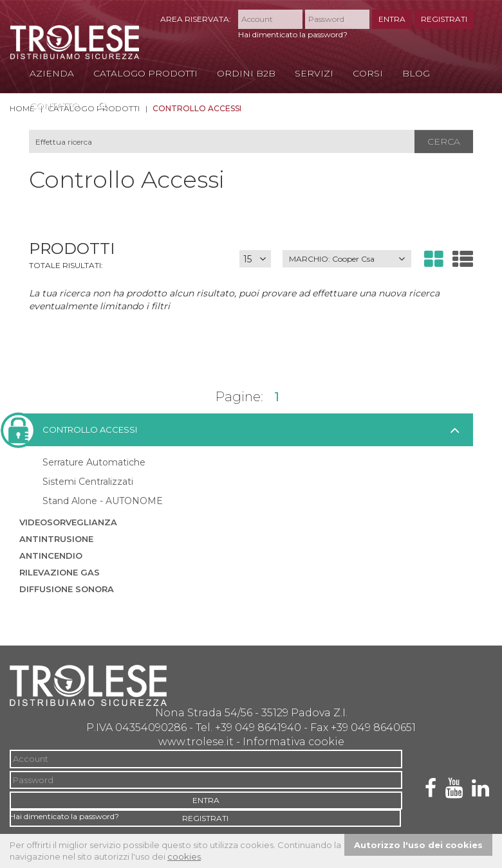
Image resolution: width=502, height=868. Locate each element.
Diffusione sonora (67, 589)
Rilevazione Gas (60, 572)
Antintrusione (56, 539)
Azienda (52, 73)
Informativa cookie (293, 742)
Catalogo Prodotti (145, 73)
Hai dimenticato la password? (293, 34)
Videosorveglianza (68, 522)
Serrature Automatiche (94, 462)
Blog (416, 73)
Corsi (368, 73)
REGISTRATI (444, 19)
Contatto (54, 105)
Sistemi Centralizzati (88, 482)
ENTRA (392, 19)
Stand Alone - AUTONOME (103, 501)
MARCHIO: (332, 259)
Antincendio (51, 556)
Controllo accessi (78, 430)
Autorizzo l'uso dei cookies (418, 845)
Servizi (314, 73)
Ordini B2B (246, 73)
